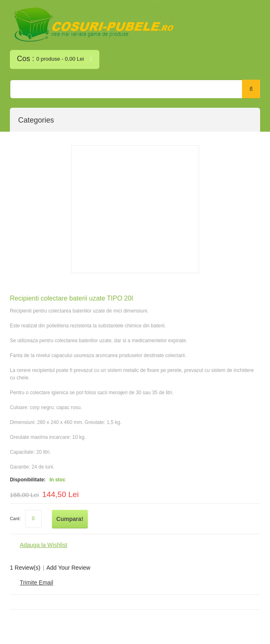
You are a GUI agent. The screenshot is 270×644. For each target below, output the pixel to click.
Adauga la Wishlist (43, 545)
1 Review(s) (25, 568)
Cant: (15, 519)
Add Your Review (68, 568)
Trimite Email (36, 582)
